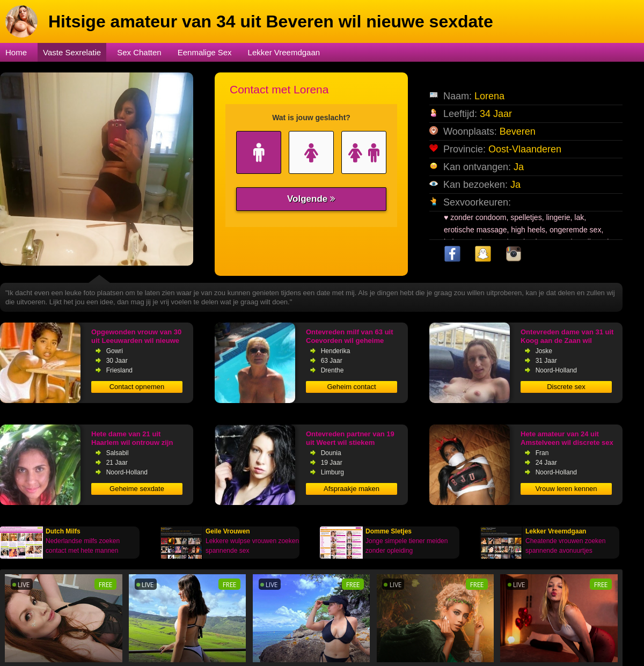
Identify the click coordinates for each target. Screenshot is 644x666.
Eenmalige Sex (205, 52)
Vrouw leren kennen (566, 489)
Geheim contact (351, 387)
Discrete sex (566, 387)
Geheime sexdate (137, 489)
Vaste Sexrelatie (72, 52)
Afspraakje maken (352, 489)
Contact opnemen (137, 387)
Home (16, 52)
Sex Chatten (139, 52)
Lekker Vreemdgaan (284, 52)
